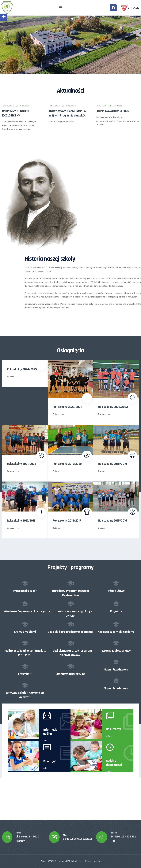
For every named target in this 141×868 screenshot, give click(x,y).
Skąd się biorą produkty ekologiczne (70, 632)
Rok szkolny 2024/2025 (22, 369)
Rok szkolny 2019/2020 (67, 464)
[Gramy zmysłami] (25, 624)
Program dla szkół (25, 591)
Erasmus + (25, 674)
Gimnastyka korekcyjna (71, 674)
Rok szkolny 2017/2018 (21, 521)
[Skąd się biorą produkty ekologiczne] (70, 624)
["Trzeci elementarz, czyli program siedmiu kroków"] (70, 643)
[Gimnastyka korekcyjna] (70, 666)
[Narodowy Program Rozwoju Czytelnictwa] (70, 583)
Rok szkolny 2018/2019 (113, 464)
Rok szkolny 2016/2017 (67, 521)
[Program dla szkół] (25, 583)
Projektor (116, 611)
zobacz (109, 736)
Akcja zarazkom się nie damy (116, 632)
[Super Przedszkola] (116, 662)
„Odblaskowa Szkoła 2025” (113, 111)
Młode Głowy (116, 591)
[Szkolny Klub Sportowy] (116, 643)
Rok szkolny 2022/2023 (113, 407)
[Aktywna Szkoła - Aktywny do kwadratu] (25, 685)
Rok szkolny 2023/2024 (67, 407)
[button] (4, 17)
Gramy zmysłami (25, 632)
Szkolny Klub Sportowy (116, 651)
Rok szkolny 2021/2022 (21, 464)
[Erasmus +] (25, 666)
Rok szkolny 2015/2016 (113, 521)
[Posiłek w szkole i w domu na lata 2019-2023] (25, 643)
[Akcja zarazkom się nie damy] (116, 624)
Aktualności (25, 106)
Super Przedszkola (116, 670)
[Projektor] (116, 604)
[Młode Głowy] (116, 583)
